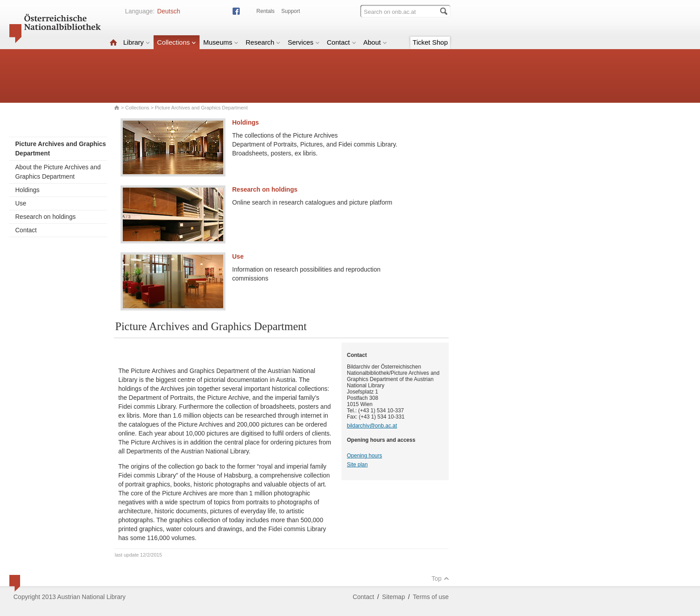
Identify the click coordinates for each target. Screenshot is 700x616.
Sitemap (394, 597)
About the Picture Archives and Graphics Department (58, 172)
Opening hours (365, 456)
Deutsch (169, 11)
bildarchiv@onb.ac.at (372, 426)
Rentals (265, 11)
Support (291, 11)
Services (304, 42)
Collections (177, 42)
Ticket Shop (430, 42)
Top (440, 578)
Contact (342, 42)
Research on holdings (45, 217)
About (375, 42)
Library (137, 42)
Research (263, 42)
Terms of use (431, 597)
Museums (221, 42)
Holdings (27, 190)
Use (21, 203)
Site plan (357, 465)
